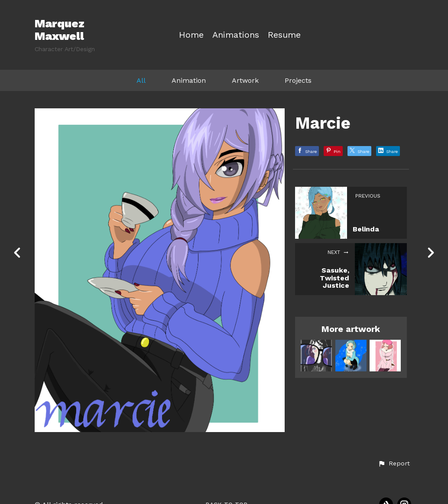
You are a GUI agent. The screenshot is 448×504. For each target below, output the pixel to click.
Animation (189, 80)
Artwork (245, 80)
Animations (236, 35)
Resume (284, 35)
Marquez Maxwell (60, 30)
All (141, 80)
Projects (298, 80)
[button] (394, 464)
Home (191, 35)
